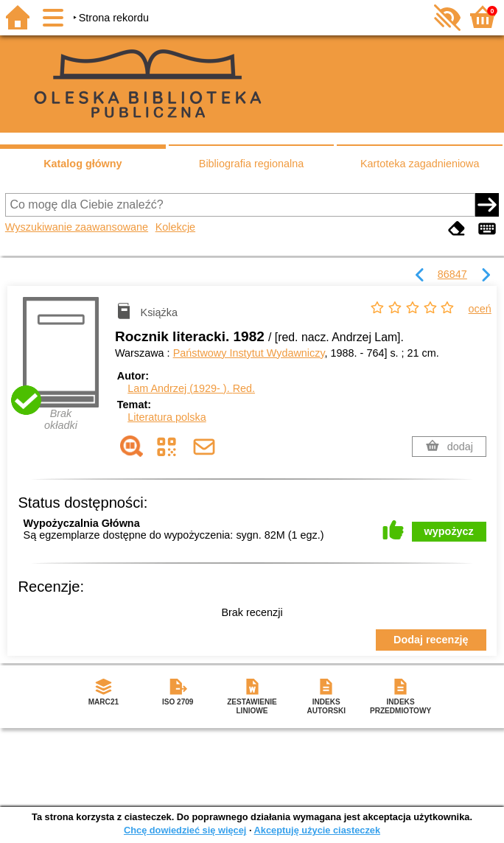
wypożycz (449, 531)
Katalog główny (83, 164)
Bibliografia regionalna (251, 164)
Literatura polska (167, 417)
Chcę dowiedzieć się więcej (185, 830)
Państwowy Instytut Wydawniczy (249, 353)
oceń (480, 309)
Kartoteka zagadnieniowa (420, 164)
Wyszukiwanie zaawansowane (77, 227)
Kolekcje (175, 227)
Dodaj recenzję (431, 640)
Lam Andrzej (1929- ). (191, 388)
